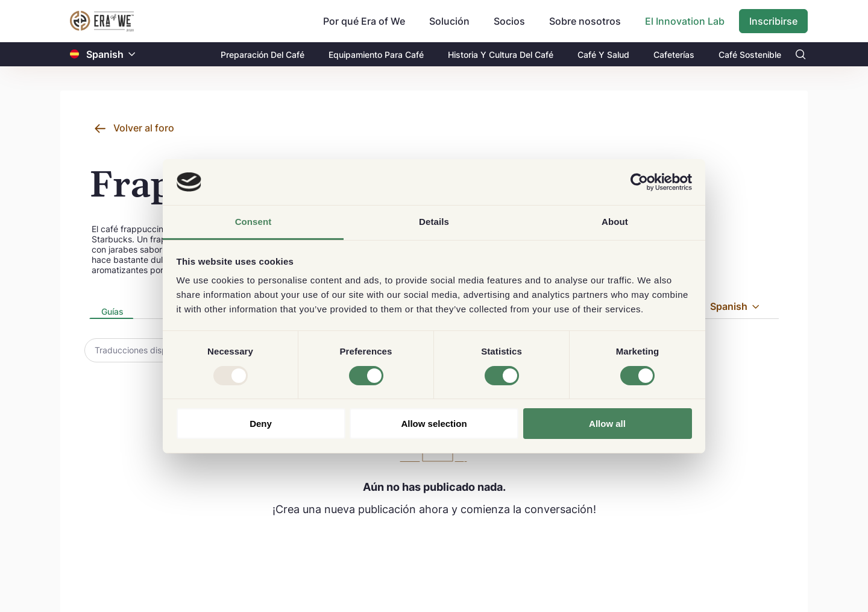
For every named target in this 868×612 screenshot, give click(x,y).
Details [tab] (434, 222)
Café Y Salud (603, 55)
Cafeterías (674, 55)
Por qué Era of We (364, 21)
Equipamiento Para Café (376, 55)
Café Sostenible (750, 55)
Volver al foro (144, 128)
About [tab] (615, 222)
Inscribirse (773, 21)
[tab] (111, 312)
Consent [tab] (253, 222)
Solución (449, 21)
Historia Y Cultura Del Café (501, 55)
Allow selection (434, 424)
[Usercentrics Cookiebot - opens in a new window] (639, 182)
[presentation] (111, 313)
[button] (132, 55)
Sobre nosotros (585, 21)
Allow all (607, 424)
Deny (261, 424)
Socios (509, 21)
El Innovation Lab (685, 21)
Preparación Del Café (263, 55)
